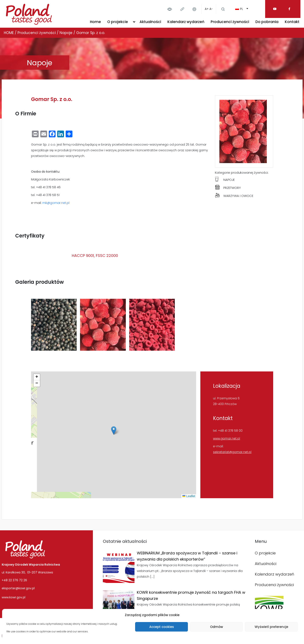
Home (95, 22)
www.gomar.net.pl (227, 438)
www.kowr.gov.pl (14, 597)
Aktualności (150, 22)
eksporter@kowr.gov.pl (18, 588)
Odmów (216, 627)
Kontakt (292, 22)
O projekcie (118, 22)
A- (211, 9)
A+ (207, 9)
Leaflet (189, 496)
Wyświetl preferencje (271, 627)
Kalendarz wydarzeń (186, 22)
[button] (114, 430)
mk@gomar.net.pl (56, 203)
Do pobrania (267, 22)
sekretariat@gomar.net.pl (232, 452)
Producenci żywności (230, 22)
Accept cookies (162, 627)
